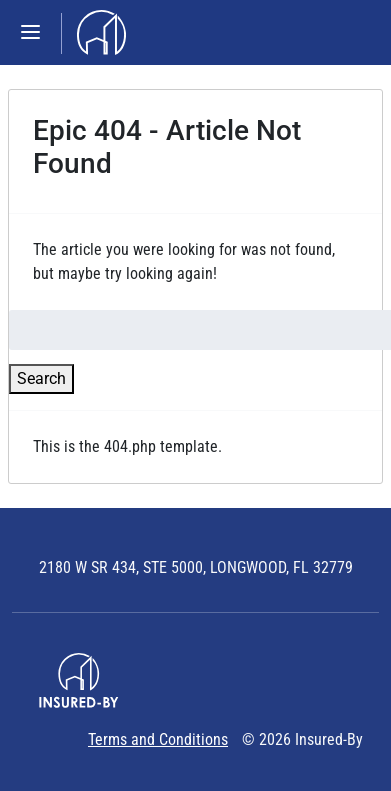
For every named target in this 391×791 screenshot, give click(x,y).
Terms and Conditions (158, 739)
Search (41, 378)
